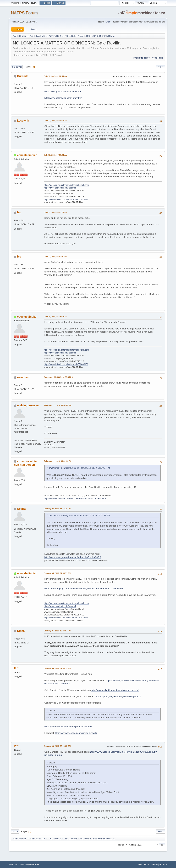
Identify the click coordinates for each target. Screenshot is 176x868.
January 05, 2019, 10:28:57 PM (57, 631)
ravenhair (23, 377)
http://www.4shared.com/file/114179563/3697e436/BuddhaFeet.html (75, 499)
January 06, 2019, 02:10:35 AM (57, 746)
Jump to (120, 845)
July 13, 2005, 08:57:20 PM (56, 256)
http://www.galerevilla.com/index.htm (63, 92)
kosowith (23, 121)
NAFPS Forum (24, 13)
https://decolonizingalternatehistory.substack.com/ (67, 185)
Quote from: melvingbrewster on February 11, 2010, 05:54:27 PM (79, 468)
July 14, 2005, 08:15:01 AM (56, 317)
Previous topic (142, 58)
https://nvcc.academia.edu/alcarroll (60, 188)
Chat (108, 22)
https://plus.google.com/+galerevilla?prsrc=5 (119, 696)
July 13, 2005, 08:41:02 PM (56, 212)
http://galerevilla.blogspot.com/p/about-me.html (115, 690)
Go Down (17, 67)
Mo (19, 212)
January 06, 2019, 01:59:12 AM (57, 668)
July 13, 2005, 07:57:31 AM (56, 155)
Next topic (158, 58)
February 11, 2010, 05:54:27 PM (58, 405)
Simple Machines (32, 864)
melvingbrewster (28, 405)
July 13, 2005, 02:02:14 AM (56, 76)
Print (161, 67)
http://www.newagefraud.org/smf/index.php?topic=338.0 (73, 557)
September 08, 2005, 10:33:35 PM (59, 377)
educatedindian (27, 155)
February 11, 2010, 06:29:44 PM (58, 461)
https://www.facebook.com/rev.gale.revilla (76, 733)
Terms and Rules (151, 864)
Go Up (15, 831)
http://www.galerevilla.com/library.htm (63, 98)
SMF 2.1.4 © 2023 (16, 864)
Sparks (22, 509)
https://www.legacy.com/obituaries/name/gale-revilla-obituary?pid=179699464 (84, 588)
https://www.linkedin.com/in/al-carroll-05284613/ (66, 199)
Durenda (23, 76)
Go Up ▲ (163, 864)
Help (140, 864)
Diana (21, 631)
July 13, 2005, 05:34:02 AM (56, 121)
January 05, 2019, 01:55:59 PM (57, 573)
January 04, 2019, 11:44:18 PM (57, 509)
